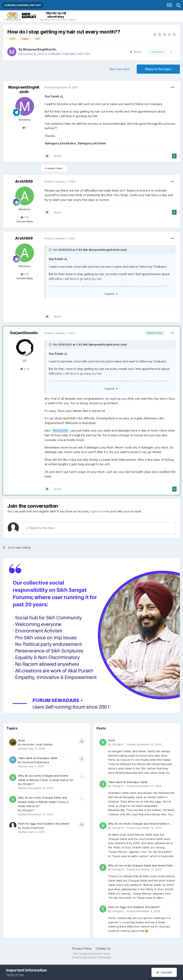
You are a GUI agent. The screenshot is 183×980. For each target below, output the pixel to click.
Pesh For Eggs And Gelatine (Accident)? (44, 824)
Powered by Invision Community (91, 957)
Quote (57, 156)
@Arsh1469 (60, 431)
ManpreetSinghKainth (39, 49)
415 (25, 217)
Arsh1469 (24, 181)
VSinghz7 (28, 784)
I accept (164, 972)
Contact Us (103, 948)
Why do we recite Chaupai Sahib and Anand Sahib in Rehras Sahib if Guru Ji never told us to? (43, 802)
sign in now (98, 511)
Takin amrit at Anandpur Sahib (38, 758)
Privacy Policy (82, 948)
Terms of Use (15, 975)
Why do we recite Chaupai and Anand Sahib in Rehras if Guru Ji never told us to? (139, 824)
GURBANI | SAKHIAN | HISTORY (69, 54)
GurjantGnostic (24, 333)
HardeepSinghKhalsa (36, 762)
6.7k (25, 369)
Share (136, 52)
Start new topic (120, 69)
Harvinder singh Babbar (37, 744)
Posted (61, 87)
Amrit (21, 740)
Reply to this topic (158, 69)
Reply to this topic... (42, 528)
